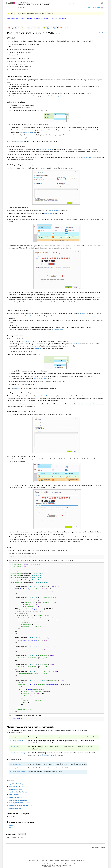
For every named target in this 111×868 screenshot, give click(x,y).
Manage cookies (80, 861)
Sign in (94, 8)
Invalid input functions (16, 803)
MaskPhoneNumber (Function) (18, 798)
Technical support (65, 861)
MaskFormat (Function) (16, 795)
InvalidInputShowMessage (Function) (20, 811)
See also (101, 33)
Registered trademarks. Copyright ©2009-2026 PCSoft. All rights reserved (56, 864)
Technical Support (54, 861)
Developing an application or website (21, 18)
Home (89, 8)
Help (8, 18)
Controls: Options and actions (58, 18)
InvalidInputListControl (17, 773)
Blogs (47, 861)
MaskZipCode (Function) (16, 792)
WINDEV (12, 831)
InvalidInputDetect (59, 96)
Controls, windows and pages (40, 18)
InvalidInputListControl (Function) (19, 809)
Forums (38, 861)
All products (13, 834)
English (99, 8)
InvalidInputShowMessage (18, 777)
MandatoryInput (18, 142)
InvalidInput (17, 388)
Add (21, 840)
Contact (73, 861)
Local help (102, 855)
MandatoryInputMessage (18, 758)
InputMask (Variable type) (17, 790)
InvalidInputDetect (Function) (18, 806)
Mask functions (14, 800)
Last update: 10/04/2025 (98, 853)
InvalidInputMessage (16, 746)
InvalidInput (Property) (16, 814)
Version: (20, 7)
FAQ (43, 861)
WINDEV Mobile (52, 867)
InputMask (82, 314)
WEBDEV (46, 867)
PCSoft (28, 861)
